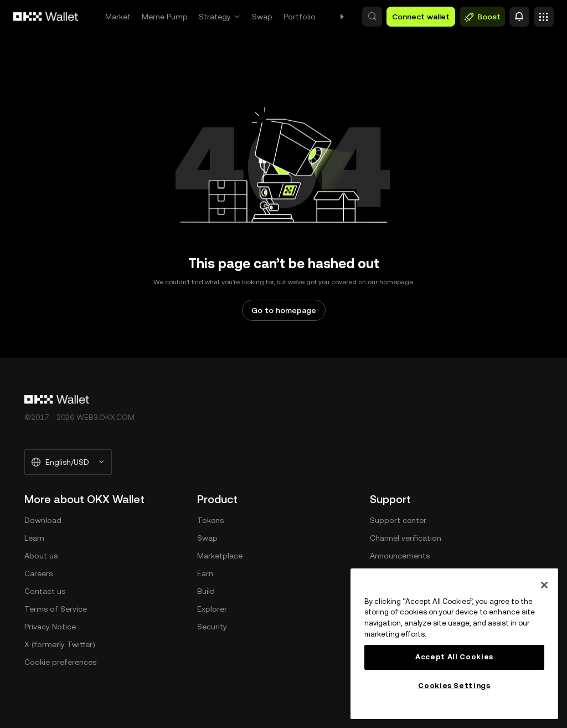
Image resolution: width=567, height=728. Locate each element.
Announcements (400, 556)
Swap (262, 17)
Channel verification (406, 538)
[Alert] (519, 17)
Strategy (215, 17)
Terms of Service (56, 609)
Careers (38, 573)
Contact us (45, 591)
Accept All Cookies (454, 657)
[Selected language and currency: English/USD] (68, 462)
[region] (454, 644)
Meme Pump (165, 17)
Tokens (210, 520)
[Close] (544, 585)
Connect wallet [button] (421, 17)
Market (118, 17)
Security (212, 627)
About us (41, 556)
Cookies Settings (454, 686)
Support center (398, 520)
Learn (34, 538)
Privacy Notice (50, 627)
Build (206, 591)
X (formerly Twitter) (60, 644)
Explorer (212, 609)
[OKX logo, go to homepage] (46, 17)
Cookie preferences (60, 662)
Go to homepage (284, 310)
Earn (205, 573)
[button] (372, 17)
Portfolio (300, 17)
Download (43, 520)
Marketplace (220, 556)
